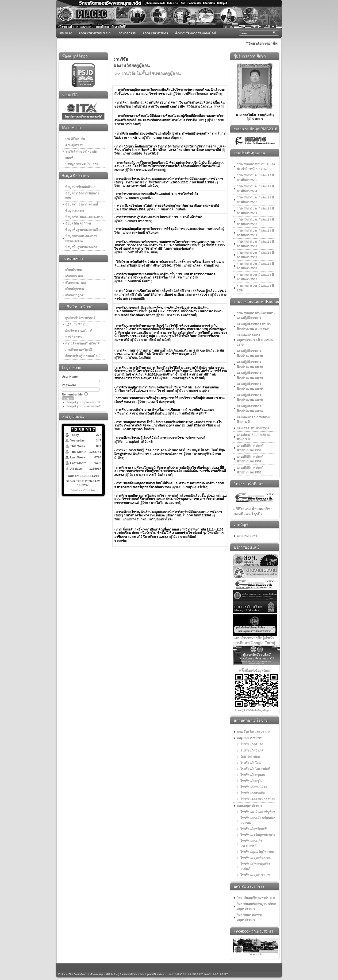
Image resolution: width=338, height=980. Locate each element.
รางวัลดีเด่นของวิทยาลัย (81, 152)
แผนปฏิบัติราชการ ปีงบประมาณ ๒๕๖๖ (250, 375)
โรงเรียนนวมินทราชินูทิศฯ (258, 812)
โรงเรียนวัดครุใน (251, 781)
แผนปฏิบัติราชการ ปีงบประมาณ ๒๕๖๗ (250, 353)
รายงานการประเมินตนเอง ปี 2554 (255, 288)
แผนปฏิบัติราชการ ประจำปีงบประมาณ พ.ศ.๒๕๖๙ (254, 327)
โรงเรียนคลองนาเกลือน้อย (258, 799)
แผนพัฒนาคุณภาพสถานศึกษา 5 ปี (253, 420)
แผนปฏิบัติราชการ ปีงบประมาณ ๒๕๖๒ (250, 397)
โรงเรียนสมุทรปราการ (255, 875)
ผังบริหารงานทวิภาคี (79, 331)
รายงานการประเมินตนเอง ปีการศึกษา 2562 (255, 200)
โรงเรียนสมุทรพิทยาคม (256, 858)
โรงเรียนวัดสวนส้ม (253, 793)
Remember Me (72, 394)
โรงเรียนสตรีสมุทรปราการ (258, 835)
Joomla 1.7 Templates (175, 979)
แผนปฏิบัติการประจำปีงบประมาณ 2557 (251, 459)
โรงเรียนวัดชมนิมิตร (254, 787)
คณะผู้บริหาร (74, 145)
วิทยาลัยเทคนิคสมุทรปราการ (256, 898)
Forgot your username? (84, 406)
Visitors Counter (83, 490)
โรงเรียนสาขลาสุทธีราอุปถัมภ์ (255, 866)
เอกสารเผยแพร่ (247, 536)
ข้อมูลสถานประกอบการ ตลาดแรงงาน (81, 238)
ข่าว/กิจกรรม (74, 337)
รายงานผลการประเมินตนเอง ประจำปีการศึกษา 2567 (256, 167)
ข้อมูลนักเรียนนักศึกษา (80, 187)
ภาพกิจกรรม (127, 33)
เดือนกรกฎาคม (75, 295)
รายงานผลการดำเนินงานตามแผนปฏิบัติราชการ (256, 316)
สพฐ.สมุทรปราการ (249, 738)
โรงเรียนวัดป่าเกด (252, 750)
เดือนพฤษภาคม (76, 283)
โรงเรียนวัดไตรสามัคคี (255, 769)
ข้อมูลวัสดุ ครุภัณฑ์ (78, 223)
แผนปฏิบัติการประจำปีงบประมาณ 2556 (251, 470)
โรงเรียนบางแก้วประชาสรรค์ (251, 843)
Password (69, 385)
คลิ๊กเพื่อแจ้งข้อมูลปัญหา (255, 671)
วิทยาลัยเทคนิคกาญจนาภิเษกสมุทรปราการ (256, 906)
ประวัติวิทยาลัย (75, 139)
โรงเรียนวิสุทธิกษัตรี (253, 829)
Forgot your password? (83, 402)
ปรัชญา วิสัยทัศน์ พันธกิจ (82, 164)
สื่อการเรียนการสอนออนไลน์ (196, 33)
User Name (70, 377)
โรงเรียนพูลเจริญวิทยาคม (257, 852)
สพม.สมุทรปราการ (249, 806)
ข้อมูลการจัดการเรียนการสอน (82, 196)
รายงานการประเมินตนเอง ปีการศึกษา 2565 (255, 178)
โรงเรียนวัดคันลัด (252, 744)
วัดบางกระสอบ (250, 757)
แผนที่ (69, 158)
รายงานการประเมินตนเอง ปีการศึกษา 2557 (255, 255)
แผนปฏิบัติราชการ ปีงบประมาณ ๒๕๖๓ (250, 386)
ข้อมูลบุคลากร (75, 211)
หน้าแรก (66, 33)
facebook (255, 954)
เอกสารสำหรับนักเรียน (95, 33)
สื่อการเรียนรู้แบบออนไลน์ (82, 356)
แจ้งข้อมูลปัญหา (262, 710)
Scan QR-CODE (244, 710)
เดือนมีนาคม (74, 270)
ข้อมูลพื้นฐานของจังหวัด (81, 247)
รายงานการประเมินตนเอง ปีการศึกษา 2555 (255, 277)
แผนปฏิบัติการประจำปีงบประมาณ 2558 (251, 448)
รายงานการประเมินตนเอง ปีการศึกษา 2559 (255, 233)
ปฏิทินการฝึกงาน (76, 324)
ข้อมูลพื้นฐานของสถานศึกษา (84, 230)
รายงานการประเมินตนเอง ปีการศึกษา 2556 (255, 266)
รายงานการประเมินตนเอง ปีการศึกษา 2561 (255, 211)
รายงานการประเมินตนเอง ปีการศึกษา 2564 (255, 189)
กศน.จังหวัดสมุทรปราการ (254, 732)
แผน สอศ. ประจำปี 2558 (253, 428)
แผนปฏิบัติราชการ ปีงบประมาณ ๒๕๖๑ (250, 409)
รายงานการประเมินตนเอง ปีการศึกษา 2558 (255, 244)
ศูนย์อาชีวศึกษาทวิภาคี (80, 318)
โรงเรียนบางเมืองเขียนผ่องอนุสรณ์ (258, 820)
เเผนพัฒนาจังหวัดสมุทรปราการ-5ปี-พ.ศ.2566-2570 (255, 340)
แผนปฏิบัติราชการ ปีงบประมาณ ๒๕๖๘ (250, 364)
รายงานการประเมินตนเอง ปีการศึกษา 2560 (255, 222)
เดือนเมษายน (74, 276)
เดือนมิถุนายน (75, 289)
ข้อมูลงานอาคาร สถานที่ (82, 204)
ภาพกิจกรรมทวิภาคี (79, 350)
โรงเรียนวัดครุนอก (253, 775)
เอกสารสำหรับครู (156, 33)
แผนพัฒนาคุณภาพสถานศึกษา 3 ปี (253, 437)
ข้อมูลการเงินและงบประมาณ (84, 217)
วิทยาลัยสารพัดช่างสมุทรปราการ (250, 917)
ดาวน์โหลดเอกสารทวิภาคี (82, 343)
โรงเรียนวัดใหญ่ (251, 763)
